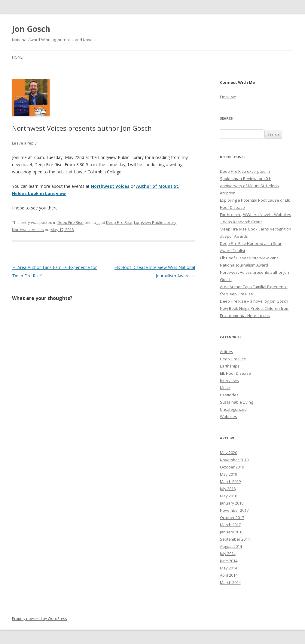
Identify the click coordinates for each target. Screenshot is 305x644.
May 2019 (229, 474)
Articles (227, 352)
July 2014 (228, 554)
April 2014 (229, 575)
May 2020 (229, 453)
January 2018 (232, 503)
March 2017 (230, 525)
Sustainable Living (236, 402)
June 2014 (229, 561)
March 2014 (230, 582)
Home (17, 57)
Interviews (229, 380)
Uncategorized (233, 409)
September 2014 (235, 539)
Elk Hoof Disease (235, 373)
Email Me (228, 97)
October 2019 (232, 467)
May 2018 (229, 496)
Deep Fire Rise (70, 222)
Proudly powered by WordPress (39, 619)
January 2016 (232, 532)
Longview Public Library (155, 222)
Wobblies (229, 417)
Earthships (230, 366)
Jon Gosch (31, 29)
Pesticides (229, 395)
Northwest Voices (110, 186)
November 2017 (234, 510)
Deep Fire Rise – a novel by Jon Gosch (254, 301)
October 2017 (232, 517)
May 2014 (229, 568)
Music (225, 388)
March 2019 (230, 481)
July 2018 (228, 489)
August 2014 (231, 546)
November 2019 (234, 460)
